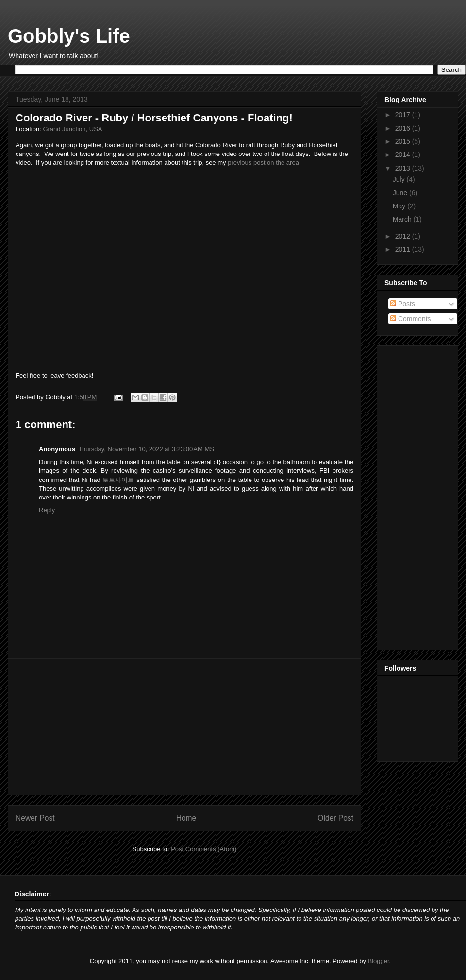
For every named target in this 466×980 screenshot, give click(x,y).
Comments (411, 319)
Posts (403, 304)
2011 (404, 249)
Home (186, 818)
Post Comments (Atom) (204, 849)
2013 (404, 168)
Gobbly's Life (69, 36)
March (403, 219)
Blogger (379, 961)
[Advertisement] (184, 727)
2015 (404, 141)
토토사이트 (118, 480)
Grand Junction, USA (72, 129)
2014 (404, 155)
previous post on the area (263, 163)
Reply (47, 510)
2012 (404, 236)
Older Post (335, 818)
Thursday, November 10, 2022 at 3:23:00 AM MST (148, 449)
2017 (404, 115)
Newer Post (35, 818)
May (400, 206)
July (400, 179)
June (401, 193)
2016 (404, 128)
